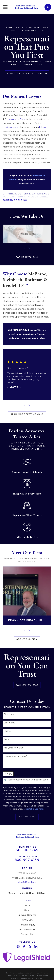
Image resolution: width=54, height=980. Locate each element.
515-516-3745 (27, 850)
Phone (7, 731)
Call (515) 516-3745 (27, 685)
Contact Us (27, 934)
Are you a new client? (15, 748)
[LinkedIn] (36, 947)
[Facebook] (24, 947)
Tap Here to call (27, 257)
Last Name (10, 723)
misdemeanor (11, 127)
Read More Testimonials (27, 414)
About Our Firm (27, 639)
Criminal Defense (27, 915)
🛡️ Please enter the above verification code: (26, 780)
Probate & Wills (27, 929)
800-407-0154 (27, 860)
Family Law (27, 920)
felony (43, 127)
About (27, 910)
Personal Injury (27, 925)
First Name (10, 714)
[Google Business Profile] (18, 947)
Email (7, 740)
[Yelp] (30, 947)
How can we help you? (15, 756)
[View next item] (29, 249)
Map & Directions (27, 882)
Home (27, 905)
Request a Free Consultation (27, 73)
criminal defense (17, 119)
